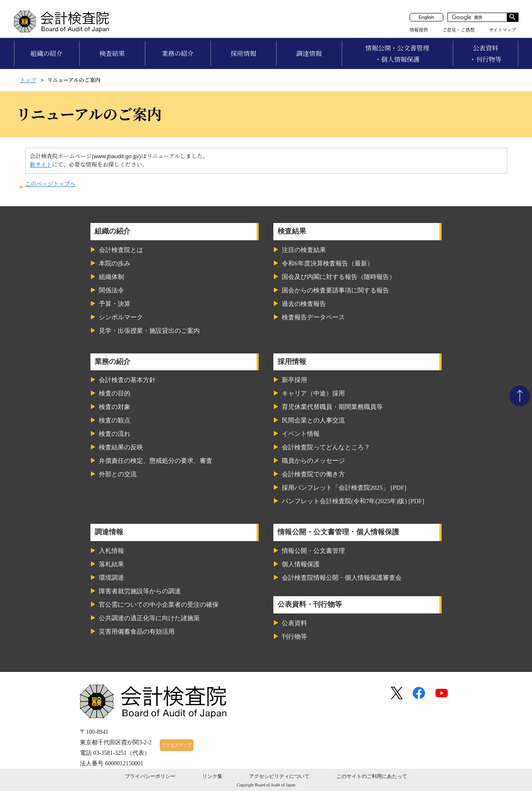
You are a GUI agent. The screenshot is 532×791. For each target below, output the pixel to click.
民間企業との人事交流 (313, 420)
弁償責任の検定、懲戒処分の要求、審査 (156, 461)
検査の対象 (115, 407)
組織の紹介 (47, 54)
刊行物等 (294, 637)
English (426, 17)
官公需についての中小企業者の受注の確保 (159, 605)
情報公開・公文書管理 (313, 551)
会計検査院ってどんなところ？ (326, 447)
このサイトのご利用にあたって (372, 776)
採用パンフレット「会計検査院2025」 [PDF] (344, 488)
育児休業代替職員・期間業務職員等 (332, 407)
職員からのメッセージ (313, 461)
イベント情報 (301, 434)
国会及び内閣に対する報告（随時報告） (339, 277)
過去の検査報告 (304, 304)
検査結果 (112, 54)
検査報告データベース (313, 317)
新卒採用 (294, 380)
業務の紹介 (178, 54)
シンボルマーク (121, 317)
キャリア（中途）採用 (313, 393)
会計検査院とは (121, 250)
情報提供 (419, 30)
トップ (28, 80)
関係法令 (111, 290)
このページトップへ (50, 184)
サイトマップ (503, 30)
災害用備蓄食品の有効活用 (137, 632)
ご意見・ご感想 (459, 30)
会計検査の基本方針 (127, 380)
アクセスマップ (177, 745)
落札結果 (111, 564)
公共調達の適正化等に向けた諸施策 (149, 618)
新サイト (41, 165)
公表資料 (294, 623)
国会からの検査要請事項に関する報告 (335, 290)
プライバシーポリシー (150, 776)
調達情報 (309, 54)
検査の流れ (115, 434)
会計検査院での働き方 (313, 474)
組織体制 (111, 277)
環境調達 (111, 578)
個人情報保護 (301, 564)
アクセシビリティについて (279, 776)
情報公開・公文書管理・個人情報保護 (397, 54)
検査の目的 (115, 393)
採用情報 (243, 54)
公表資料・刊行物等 (486, 54)
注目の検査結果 (304, 250)
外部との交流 (118, 474)
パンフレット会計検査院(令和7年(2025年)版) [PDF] (353, 501)
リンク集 (212, 776)
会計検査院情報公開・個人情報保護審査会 (342, 578)
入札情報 (111, 551)
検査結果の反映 (121, 447)
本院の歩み (115, 263)
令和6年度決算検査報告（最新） (328, 263)
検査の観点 (115, 420)
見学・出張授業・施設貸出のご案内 (149, 331)
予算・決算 (115, 304)
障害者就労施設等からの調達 (140, 591)
